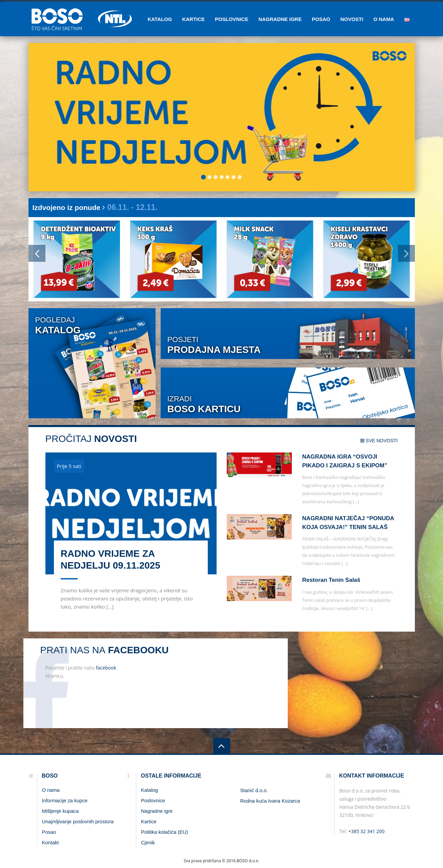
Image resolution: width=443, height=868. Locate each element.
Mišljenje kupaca (61, 811)
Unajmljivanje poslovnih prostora (78, 822)
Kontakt (51, 843)
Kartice (193, 19)
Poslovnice (231, 19)
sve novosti (379, 441)
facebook (106, 668)
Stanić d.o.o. (254, 790)
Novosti (352, 19)
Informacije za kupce (65, 801)
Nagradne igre (280, 19)
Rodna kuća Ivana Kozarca (270, 801)
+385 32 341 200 (366, 831)
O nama (384, 19)
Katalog (160, 19)
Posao (321, 19)
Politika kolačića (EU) (165, 832)
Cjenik (148, 843)
